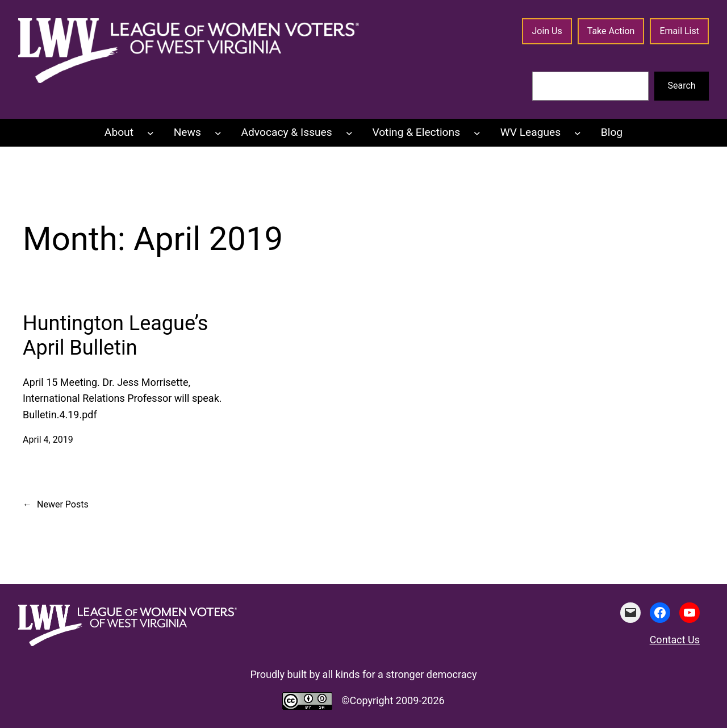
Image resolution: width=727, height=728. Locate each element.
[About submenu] (151, 133)
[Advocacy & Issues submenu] (349, 133)
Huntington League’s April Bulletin (115, 336)
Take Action (611, 31)
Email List (679, 31)
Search (682, 86)
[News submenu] (218, 133)
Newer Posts (56, 505)
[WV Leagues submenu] (578, 133)
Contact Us (675, 640)
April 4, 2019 (48, 440)
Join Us (547, 31)
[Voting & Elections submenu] (477, 133)
